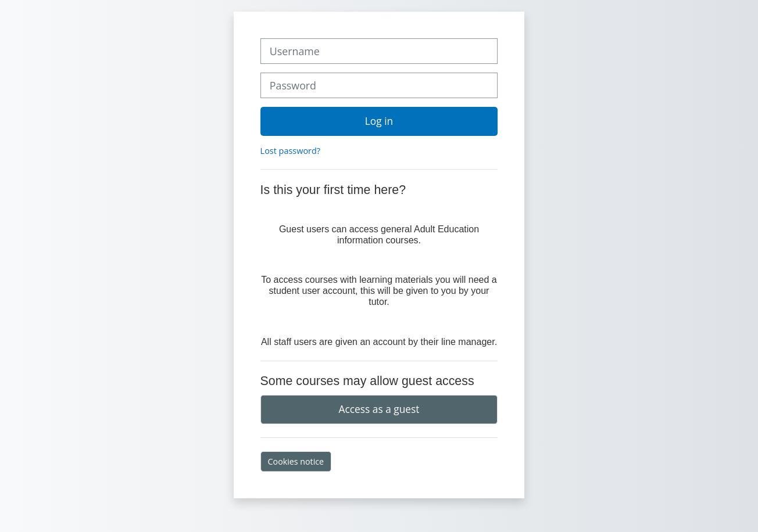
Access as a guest (379, 409)
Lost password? (290, 151)
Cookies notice (296, 461)
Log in (379, 121)
